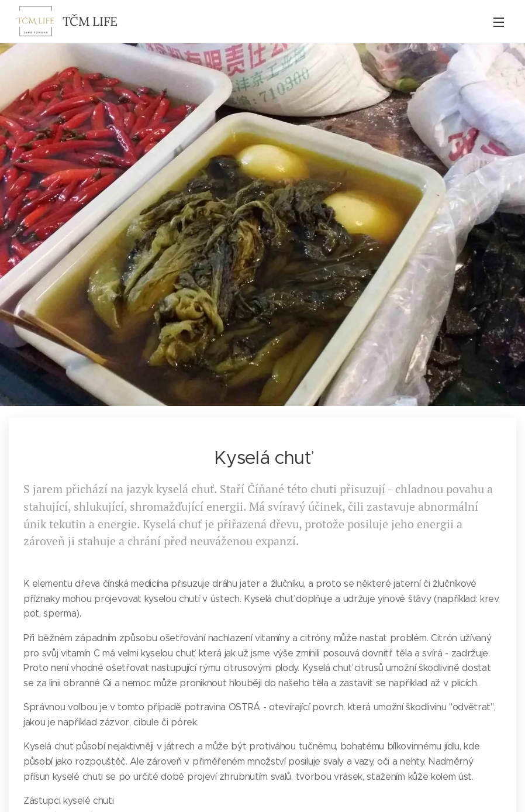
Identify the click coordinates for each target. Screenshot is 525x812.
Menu (499, 22)
